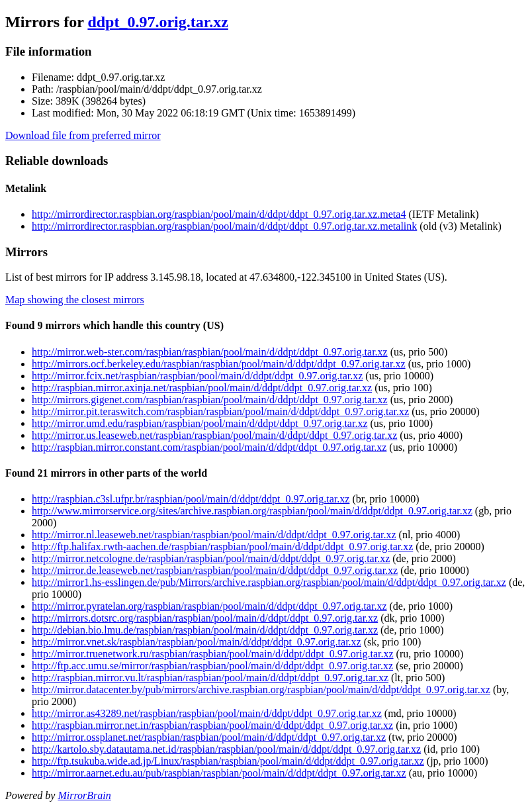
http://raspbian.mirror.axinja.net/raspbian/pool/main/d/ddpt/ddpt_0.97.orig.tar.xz (202, 388)
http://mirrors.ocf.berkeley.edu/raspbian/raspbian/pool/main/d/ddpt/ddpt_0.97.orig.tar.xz (219, 364)
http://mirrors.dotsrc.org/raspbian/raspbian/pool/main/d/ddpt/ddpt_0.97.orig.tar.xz (205, 618)
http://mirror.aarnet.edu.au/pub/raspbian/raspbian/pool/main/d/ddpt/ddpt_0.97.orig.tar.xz (219, 773)
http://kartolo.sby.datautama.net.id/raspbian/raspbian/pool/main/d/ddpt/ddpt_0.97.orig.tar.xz (226, 749)
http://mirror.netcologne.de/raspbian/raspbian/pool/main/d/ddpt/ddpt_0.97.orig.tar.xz (211, 558)
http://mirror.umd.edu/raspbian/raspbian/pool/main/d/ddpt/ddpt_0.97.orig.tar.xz (199, 423)
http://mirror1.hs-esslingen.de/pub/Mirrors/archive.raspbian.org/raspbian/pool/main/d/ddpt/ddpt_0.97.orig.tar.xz (269, 582)
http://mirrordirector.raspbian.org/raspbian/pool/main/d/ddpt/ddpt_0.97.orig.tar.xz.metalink (224, 226)
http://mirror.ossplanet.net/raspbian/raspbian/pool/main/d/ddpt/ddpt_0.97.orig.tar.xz (209, 737)
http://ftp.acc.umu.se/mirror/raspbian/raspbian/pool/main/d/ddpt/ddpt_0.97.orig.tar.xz (212, 666)
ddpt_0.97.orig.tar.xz (157, 22)
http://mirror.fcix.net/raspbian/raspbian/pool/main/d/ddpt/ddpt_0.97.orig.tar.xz (197, 376)
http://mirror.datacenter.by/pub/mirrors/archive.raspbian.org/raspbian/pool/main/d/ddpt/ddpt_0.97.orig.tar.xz (261, 689)
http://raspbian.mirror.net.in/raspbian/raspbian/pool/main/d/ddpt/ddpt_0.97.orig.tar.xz (212, 725)
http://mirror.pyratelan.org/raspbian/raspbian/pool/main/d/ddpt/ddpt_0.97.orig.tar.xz (209, 606)
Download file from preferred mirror (83, 135)
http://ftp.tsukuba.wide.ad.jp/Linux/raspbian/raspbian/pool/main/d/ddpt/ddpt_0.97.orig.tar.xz (228, 761)
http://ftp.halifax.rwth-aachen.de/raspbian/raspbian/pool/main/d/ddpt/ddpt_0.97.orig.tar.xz (222, 546)
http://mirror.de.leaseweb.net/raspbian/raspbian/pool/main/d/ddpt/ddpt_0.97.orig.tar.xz (215, 570)
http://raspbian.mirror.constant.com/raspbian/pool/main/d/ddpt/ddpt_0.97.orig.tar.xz (209, 447)
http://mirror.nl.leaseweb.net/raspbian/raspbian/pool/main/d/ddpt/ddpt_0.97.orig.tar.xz (214, 535)
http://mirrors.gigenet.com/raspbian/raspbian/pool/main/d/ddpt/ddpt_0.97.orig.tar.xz (210, 400)
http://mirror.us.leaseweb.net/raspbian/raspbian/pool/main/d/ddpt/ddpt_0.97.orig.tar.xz (214, 435)
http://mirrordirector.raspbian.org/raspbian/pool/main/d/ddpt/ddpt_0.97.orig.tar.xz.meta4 (219, 214)
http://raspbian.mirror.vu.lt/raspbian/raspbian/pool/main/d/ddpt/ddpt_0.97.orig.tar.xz (210, 678)
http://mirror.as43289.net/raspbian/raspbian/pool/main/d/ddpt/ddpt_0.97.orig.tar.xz (207, 713)
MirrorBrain (84, 795)
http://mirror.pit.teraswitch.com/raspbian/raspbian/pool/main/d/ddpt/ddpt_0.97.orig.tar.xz (220, 411)
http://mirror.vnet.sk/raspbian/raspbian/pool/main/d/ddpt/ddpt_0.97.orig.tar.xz (197, 642)
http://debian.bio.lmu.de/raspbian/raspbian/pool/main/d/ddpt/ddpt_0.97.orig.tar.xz (205, 630)
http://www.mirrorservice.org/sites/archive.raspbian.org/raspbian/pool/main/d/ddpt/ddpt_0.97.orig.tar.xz (252, 511)
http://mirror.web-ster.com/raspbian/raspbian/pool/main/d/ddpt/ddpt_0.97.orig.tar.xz (210, 352)
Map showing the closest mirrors (75, 300)
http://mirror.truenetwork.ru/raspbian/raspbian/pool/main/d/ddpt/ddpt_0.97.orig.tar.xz (213, 654)
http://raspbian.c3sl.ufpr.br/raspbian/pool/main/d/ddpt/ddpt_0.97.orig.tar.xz (191, 499)
